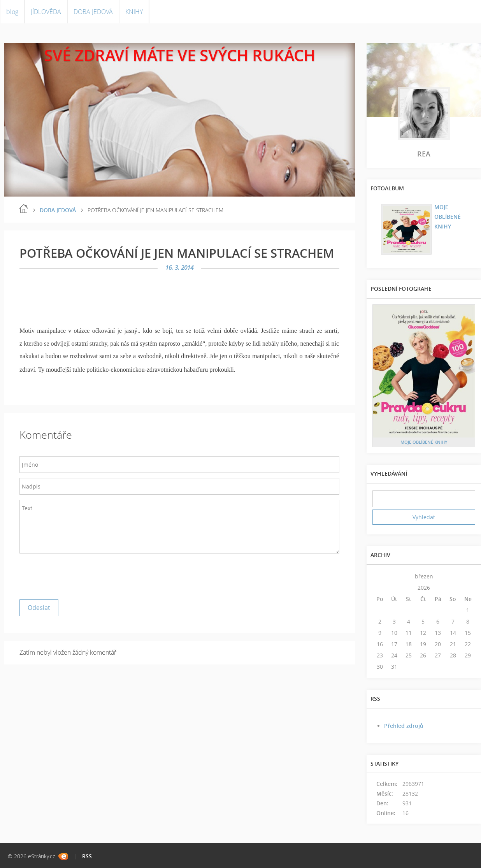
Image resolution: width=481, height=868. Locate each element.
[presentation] (79, 575)
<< (380, 576)
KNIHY (134, 12)
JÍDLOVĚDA (46, 12)
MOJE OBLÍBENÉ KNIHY (448, 217)
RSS (87, 856)
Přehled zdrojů (404, 726)
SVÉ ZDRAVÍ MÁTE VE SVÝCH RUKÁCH (180, 55)
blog (12, 12)
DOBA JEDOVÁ (93, 12)
